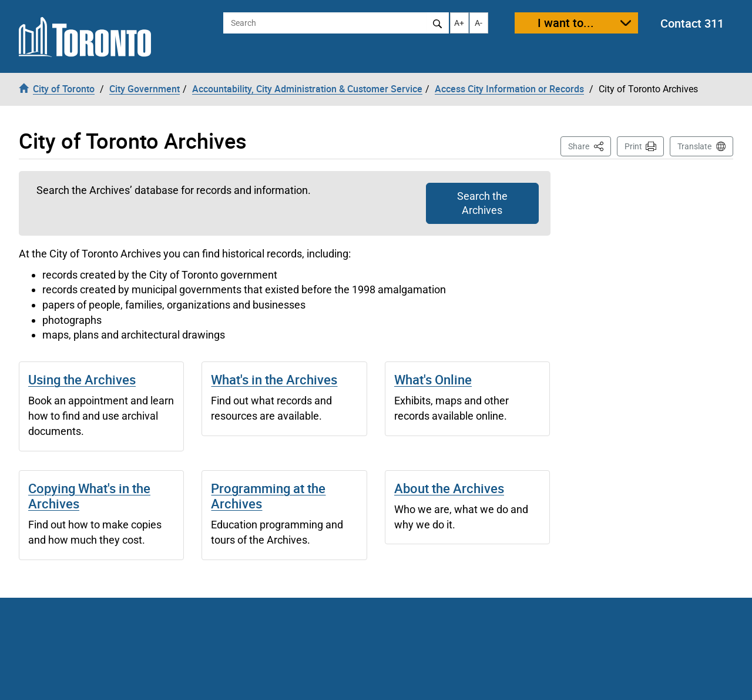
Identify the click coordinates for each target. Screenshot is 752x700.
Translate (694, 146)
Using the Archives (82, 379)
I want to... (566, 23)
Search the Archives (482, 203)
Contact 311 (692, 23)
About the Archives (449, 488)
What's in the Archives (274, 379)
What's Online (433, 379)
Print (633, 146)
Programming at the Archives (268, 496)
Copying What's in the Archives (89, 496)
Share (590, 145)
